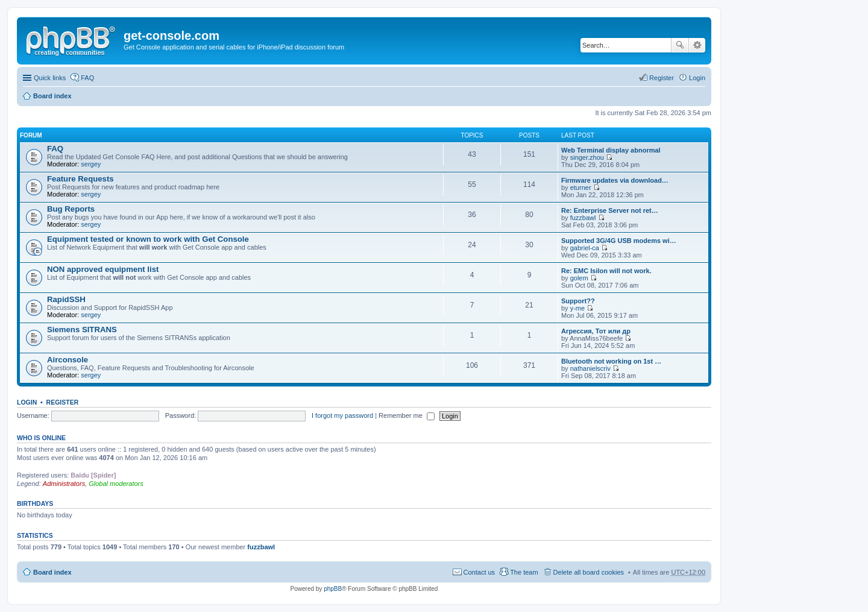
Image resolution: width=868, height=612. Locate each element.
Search (680, 45)
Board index (52, 96)
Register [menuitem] (662, 78)
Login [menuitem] (697, 78)
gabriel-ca (585, 248)
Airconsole (68, 360)
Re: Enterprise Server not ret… (610, 210)
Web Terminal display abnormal (611, 150)
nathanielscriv (590, 368)
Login (27, 402)
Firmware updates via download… (615, 180)
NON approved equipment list (103, 269)
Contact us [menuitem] (480, 572)
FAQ (55, 149)
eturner (581, 188)
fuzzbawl (583, 218)
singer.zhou (587, 157)
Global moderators (116, 484)
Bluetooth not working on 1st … (611, 361)
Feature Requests (80, 179)
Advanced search (697, 45)
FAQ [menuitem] (87, 78)
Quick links (50, 78)
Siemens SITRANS (82, 330)
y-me (577, 308)
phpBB (333, 589)
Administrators (64, 484)
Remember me (407, 415)
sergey (91, 164)
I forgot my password (342, 415)
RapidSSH (66, 299)
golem (579, 278)
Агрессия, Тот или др (596, 331)
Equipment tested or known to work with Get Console (148, 239)
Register (63, 402)
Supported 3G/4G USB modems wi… (619, 241)
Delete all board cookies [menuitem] (589, 572)
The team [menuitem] (524, 572)
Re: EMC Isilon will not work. (606, 271)
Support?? (578, 301)
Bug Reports (71, 209)
